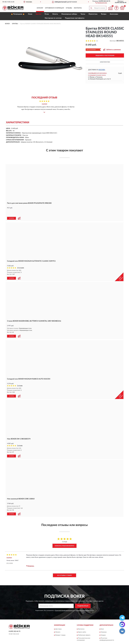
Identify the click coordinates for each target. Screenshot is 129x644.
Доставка (58, 622)
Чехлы (83, 14)
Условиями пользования (82, 603)
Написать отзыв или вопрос (64, 538)
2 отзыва (20, 379)
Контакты (78, 8)
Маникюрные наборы (69, 14)
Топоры (104, 14)
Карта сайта (82, 625)
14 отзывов (21, 261)
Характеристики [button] (105, 62)
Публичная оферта (84, 628)
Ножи (30, 14)
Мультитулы (93, 14)
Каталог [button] (40, 8)
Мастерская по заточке (53, 18)
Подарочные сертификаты (75, 18)
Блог (102, 622)
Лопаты (55, 14)
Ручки (47, 14)
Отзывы (69, 8)
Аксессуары (114, 14)
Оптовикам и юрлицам (55, 8)
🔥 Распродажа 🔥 (18, 14)
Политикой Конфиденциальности (65, 603)
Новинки (104, 625)
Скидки (103, 628)
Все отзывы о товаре (64, 568)
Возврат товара (60, 628)
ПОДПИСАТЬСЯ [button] (83, 599)
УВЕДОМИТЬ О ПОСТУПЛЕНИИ (105, 55)
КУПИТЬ (11, 212)
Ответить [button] (30, 559)
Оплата (58, 625)
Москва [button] (102, 70)
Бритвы (38, 14)
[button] (101, 3)
